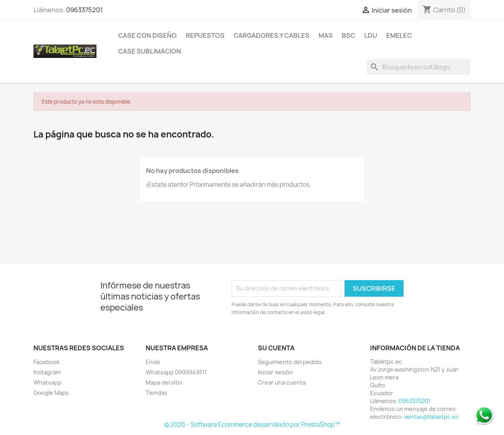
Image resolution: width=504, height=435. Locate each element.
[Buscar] (419, 67)
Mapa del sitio (164, 382)
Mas (326, 35)
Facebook (46, 362)
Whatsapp (47, 382)
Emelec (399, 35)
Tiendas (157, 393)
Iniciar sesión (275, 372)
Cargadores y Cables (271, 35)
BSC (348, 35)
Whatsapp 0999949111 (176, 372)
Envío (153, 362)
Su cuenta (276, 348)
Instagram (47, 372)
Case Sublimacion (150, 51)
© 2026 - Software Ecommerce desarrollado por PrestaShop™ (252, 425)
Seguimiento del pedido (290, 362)
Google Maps (51, 393)
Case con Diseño (147, 35)
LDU (371, 35)
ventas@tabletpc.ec (431, 417)
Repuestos (205, 35)
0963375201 (84, 10)
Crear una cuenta (282, 382)
